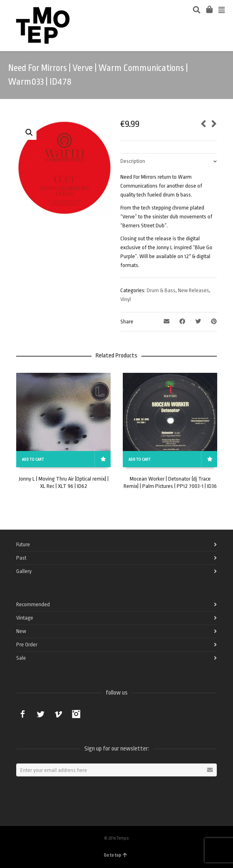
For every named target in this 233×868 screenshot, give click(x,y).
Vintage (25, 618)
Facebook (23, 714)
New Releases (193, 290)
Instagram (76, 714)
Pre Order (27, 645)
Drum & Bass (161, 290)
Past (21, 558)
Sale (21, 658)
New (21, 631)
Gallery (24, 571)
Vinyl (126, 299)
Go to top (115, 855)
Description (133, 161)
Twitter (41, 714)
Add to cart (33, 460)
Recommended (33, 604)
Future (23, 544)
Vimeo (58, 714)
